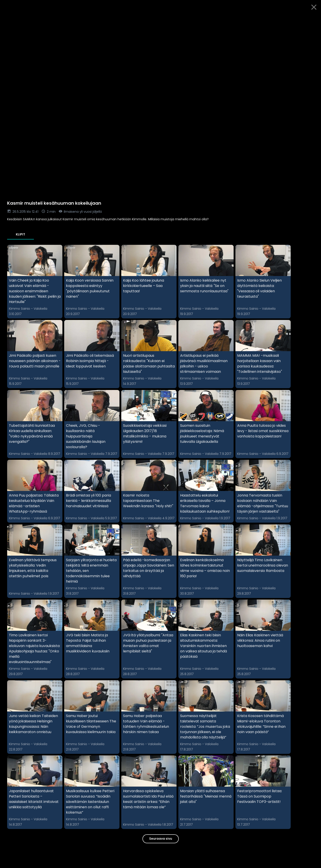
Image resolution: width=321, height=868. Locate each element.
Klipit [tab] (21, 234)
